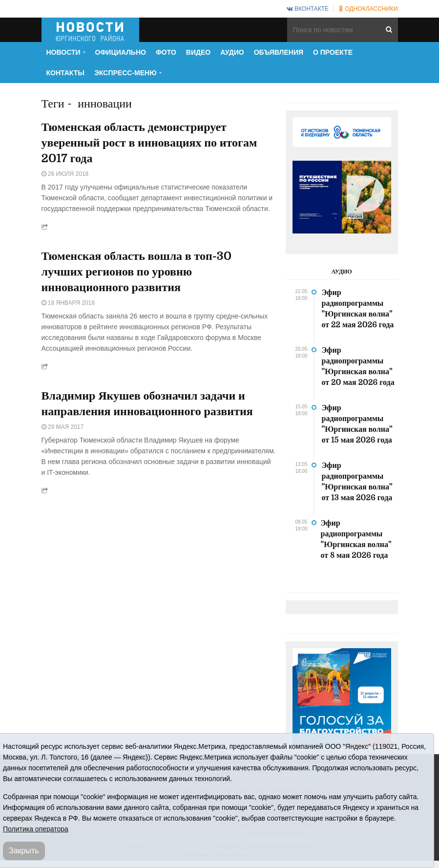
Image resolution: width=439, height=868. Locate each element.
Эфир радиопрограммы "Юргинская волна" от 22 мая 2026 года (358, 309)
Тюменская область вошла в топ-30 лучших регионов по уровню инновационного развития (137, 272)
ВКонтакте (308, 9)
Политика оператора (36, 829)
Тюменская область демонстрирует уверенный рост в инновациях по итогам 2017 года (149, 143)
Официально (121, 52)
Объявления (279, 52)
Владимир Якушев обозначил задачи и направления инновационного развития (147, 403)
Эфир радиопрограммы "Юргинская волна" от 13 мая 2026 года (357, 482)
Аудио (232, 52)
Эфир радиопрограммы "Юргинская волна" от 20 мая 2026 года (358, 366)
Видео (198, 52)
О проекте (333, 52)
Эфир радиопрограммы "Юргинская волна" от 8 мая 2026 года (356, 539)
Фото (166, 52)
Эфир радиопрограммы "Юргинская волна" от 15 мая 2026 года (357, 424)
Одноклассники (368, 9)
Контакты (65, 73)
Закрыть (24, 851)
